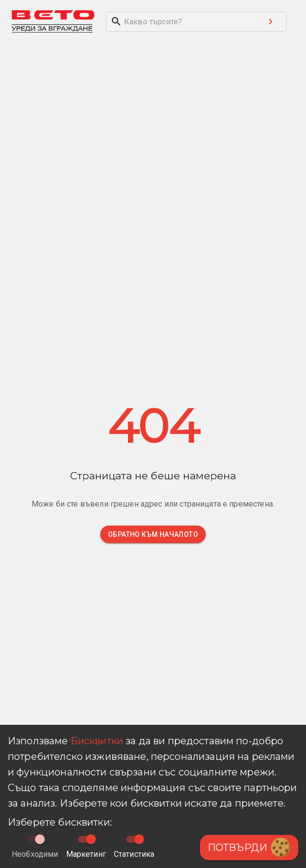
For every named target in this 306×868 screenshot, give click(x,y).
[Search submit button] (270, 21)
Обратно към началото (153, 534)
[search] (181, 22)
